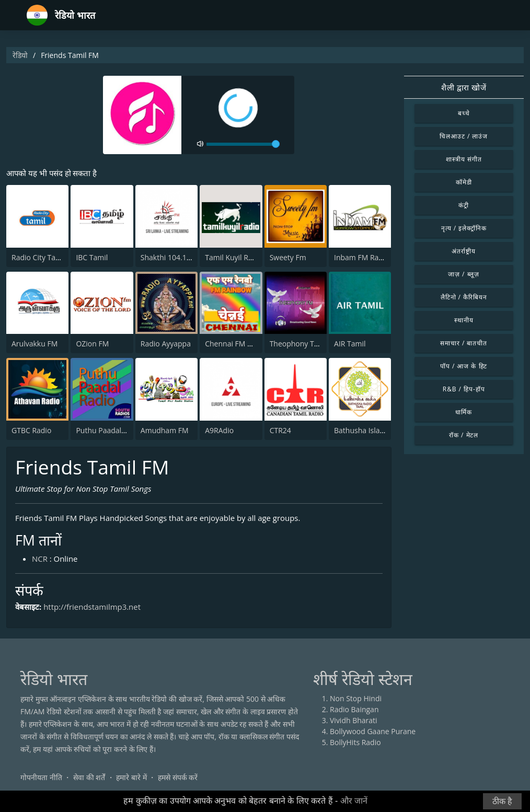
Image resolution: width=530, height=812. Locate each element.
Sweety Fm (288, 257)
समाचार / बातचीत (464, 343)
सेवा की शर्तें (89, 778)
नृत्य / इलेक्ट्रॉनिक (464, 228)
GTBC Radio (31, 430)
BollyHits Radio (355, 743)
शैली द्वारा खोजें (464, 87)
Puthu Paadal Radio (109, 430)
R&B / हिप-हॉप (464, 389)
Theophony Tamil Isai (306, 344)
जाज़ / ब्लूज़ (464, 274)
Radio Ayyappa (166, 344)
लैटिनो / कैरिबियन (464, 297)
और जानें (354, 801)
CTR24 (280, 430)
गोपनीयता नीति (41, 778)
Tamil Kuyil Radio (234, 257)
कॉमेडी (464, 182)
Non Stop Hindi (356, 699)
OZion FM (92, 344)
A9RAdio (219, 430)
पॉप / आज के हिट (464, 366)
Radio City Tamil (39, 257)
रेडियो (20, 55)
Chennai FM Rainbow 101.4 (251, 344)
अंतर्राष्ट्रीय (464, 251)
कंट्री (464, 205)
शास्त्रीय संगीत (464, 159)
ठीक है (502, 801)
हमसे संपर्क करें (178, 778)
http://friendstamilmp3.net (92, 607)
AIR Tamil (350, 344)
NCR (40, 559)
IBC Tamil (92, 257)
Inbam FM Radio (362, 257)
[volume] (243, 144)
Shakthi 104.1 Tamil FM (180, 257)
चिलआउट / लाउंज (464, 136)
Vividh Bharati (354, 721)
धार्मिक (464, 412)
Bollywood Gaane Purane (373, 732)
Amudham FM (165, 430)
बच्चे (464, 113)
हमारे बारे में (131, 778)
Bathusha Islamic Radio (373, 430)
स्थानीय (464, 320)
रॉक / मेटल (464, 435)
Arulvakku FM (34, 344)
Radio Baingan (354, 710)
